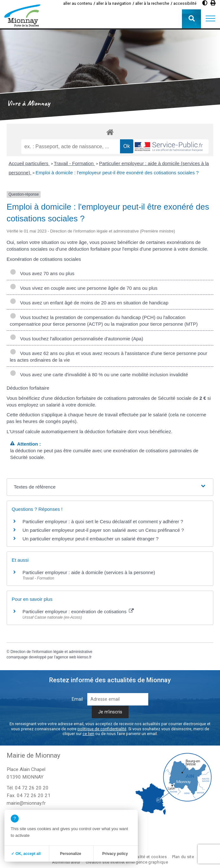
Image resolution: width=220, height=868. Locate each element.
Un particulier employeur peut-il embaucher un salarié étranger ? (91, 539)
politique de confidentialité (102, 729)
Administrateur (66, 862)
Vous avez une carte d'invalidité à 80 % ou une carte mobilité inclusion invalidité (99, 375)
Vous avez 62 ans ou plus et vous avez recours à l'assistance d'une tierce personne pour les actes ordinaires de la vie (109, 357)
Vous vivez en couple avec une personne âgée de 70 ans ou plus (84, 288)
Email (77, 699)
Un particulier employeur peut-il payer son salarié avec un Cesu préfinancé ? (103, 530)
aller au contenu (78, 3)
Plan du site (183, 857)
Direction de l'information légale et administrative (51, 652)
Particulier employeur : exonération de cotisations (78, 611)
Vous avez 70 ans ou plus (42, 273)
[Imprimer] (213, 3)
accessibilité (185, 3)
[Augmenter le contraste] (205, 3)
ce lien (88, 734)
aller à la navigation (114, 3)
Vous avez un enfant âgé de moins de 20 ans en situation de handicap (89, 303)
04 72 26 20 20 (32, 788)
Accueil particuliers (29, 163)
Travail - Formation (74, 163)
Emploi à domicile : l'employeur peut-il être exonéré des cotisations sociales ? (117, 173)
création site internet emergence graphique (127, 862)
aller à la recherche (152, 3)
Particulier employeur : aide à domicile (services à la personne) (89, 572)
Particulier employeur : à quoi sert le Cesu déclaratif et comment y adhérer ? (103, 521)
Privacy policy (115, 854)
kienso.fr (84, 657)
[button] (210, 19)
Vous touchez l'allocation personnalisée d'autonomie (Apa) (77, 339)
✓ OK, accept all (26, 854)
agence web (66, 657)
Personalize (71, 854)
